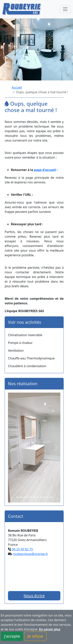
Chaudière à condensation (27, 366)
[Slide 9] (44, 497)
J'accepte (12, 636)
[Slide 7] (37, 497)
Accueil (17, 87)
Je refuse (35, 636)
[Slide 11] (51, 497)
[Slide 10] (47, 497)
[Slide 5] (31, 497)
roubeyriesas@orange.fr (30, 554)
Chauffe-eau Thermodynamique (31, 358)
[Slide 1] (17, 497)
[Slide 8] (41, 497)
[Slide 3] (24, 497)
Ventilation (16, 350)
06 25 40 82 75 (22, 549)
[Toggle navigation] (65, 9)
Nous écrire (34, 596)
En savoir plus (50, 629)
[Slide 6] (34, 497)
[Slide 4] (28, 497)
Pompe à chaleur (20, 343)
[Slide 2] (21, 497)
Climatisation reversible (25, 335)
